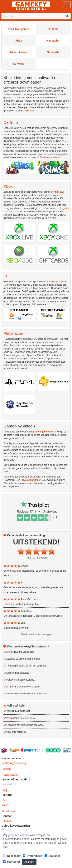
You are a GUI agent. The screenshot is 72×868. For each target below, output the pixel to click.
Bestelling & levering (14, 763)
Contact (6, 821)
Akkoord (29, 862)
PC (3, 800)
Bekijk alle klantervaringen (36, 634)
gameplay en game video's (41, 432)
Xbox (19, 41)
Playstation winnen (31, 480)
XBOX (5, 805)
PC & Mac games (19, 29)
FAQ (4, 790)
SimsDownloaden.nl (50, 157)
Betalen (6, 769)
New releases (19, 52)
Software (19, 64)
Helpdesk (7, 784)
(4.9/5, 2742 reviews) (36, 558)
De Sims (53, 29)
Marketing (11, 862)
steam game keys (54, 282)
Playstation (53, 41)
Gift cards (53, 52)
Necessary (12, 856)
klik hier (30, 111)
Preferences (33, 856)
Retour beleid (10, 775)
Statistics (53, 856)
